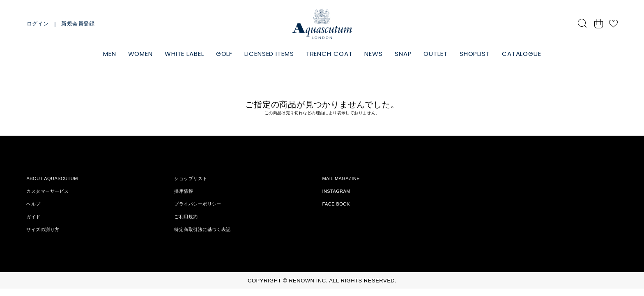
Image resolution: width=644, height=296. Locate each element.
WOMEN (141, 54)
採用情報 (184, 191)
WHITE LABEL (184, 54)
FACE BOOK (336, 204)
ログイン (38, 24)
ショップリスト (191, 178)
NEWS (374, 54)
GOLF (224, 54)
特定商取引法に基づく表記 (202, 229)
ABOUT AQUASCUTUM (52, 178)
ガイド (33, 217)
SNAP (403, 54)
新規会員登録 (78, 24)
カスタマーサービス (47, 191)
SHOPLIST (475, 54)
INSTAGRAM (336, 191)
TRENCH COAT (329, 54)
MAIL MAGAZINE (341, 178)
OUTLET (435, 54)
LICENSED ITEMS (269, 54)
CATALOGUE (522, 54)
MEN (110, 54)
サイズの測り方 (43, 229)
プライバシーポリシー (198, 204)
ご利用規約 (186, 217)
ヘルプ (33, 204)
